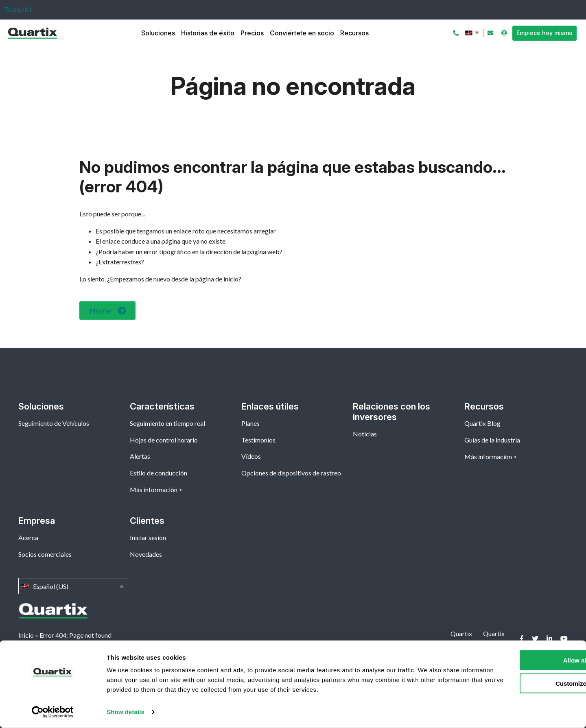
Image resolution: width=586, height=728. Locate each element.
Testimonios (258, 440)
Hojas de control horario (164, 440)
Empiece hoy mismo (544, 33)
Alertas (140, 456)
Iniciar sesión (148, 537)
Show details (126, 712)
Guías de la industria (492, 440)
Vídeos (251, 456)
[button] (107, 311)
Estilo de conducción (159, 473)
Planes (250, 423)
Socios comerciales (45, 554)
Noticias (365, 434)
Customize (518, 683)
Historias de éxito (208, 33)
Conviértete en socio (302, 33)
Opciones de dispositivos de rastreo (291, 473)
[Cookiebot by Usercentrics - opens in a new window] (53, 712)
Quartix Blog (482, 423)
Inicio (26, 635)
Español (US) (473, 33)
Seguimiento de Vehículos (54, 423)
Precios (252, 33)
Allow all (518, 660)
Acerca (28, 537)
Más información (154, 489)
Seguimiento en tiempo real (167, 423)
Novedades (146, 554)
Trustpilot (18, 9)
